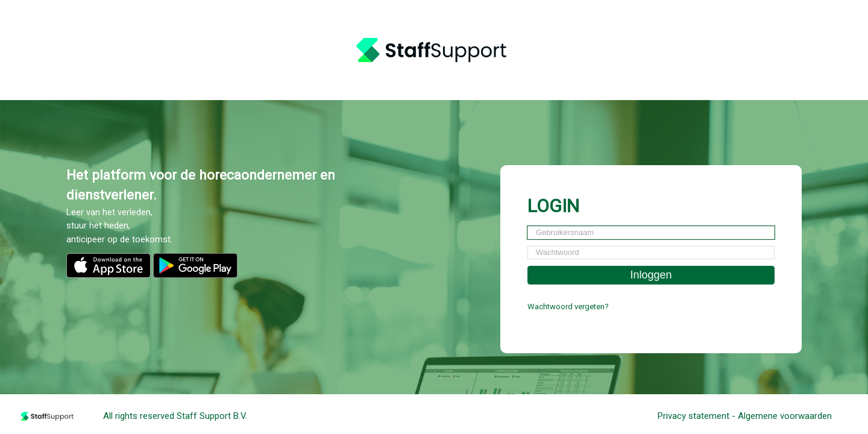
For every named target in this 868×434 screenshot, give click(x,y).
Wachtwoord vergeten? (568, 307)
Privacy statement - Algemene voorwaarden (745, 416)
